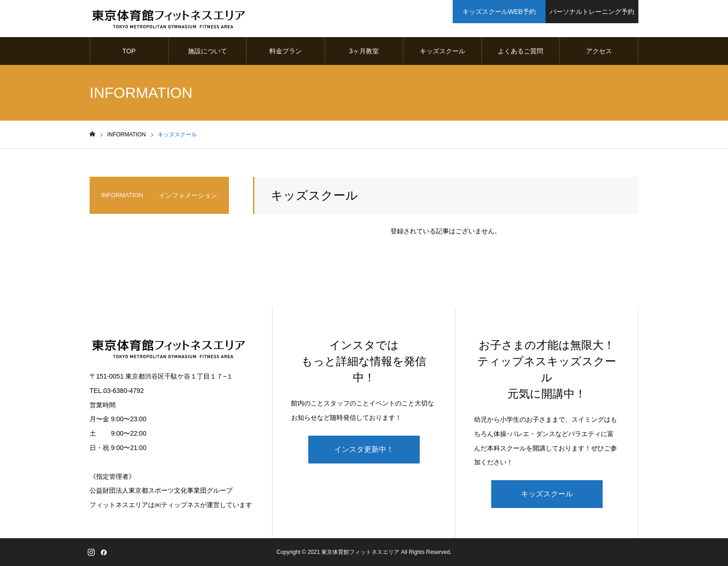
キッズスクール (442, 51)
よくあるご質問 (520, 51)
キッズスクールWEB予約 (499, 12)
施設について (208, 51)
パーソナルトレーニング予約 (592, 12)
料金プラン (286, 51)
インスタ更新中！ (364, 449)
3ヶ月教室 (364, 51)
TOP (129, 51)
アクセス (599, 51)
